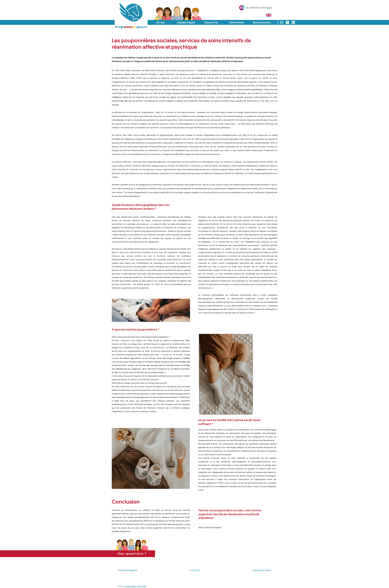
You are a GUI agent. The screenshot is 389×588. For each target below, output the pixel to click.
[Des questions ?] (132, 554)
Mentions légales (128, 570)
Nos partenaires (262, 570)
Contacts (195, 570)
